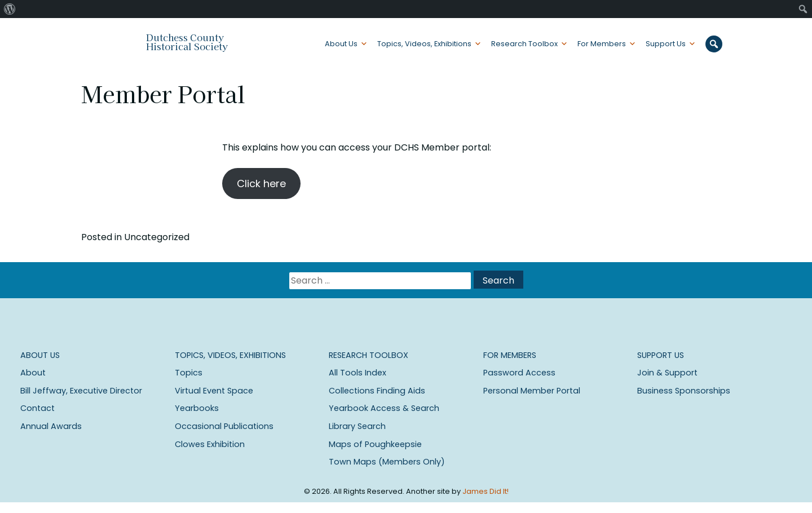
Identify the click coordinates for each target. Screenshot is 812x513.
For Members (602, 44)
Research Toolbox (524, 44)
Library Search (357, 426)
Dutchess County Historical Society (187, 42)
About (33, 373)
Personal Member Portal (532, 391)
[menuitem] (10, 9)
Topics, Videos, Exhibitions (424, 44)
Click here (261, 183)
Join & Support (667, 373)
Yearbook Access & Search (384, 408)
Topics (189, 373)
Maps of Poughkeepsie (375, 444)
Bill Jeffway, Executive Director (81, 391)
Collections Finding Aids (377, 391)
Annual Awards (51, 426)
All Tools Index (358, 373)
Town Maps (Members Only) (387, 462)
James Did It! (486, 491)
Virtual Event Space (214, 391)
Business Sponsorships (684, 391)
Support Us (666, 44)
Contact (37, 408)
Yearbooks (197, 408)
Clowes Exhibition (210, 444)
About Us (341, 44)
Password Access (519, 373)
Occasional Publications (224, 426)
